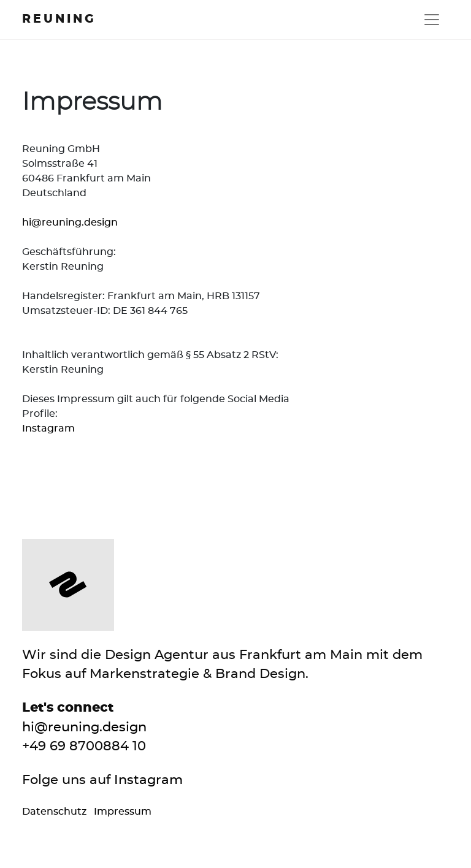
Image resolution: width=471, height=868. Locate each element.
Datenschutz (56, 812)
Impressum (123, 812)
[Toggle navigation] (432, 20)
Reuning (59, 19)
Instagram (48, 428)
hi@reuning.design (70, 223)
